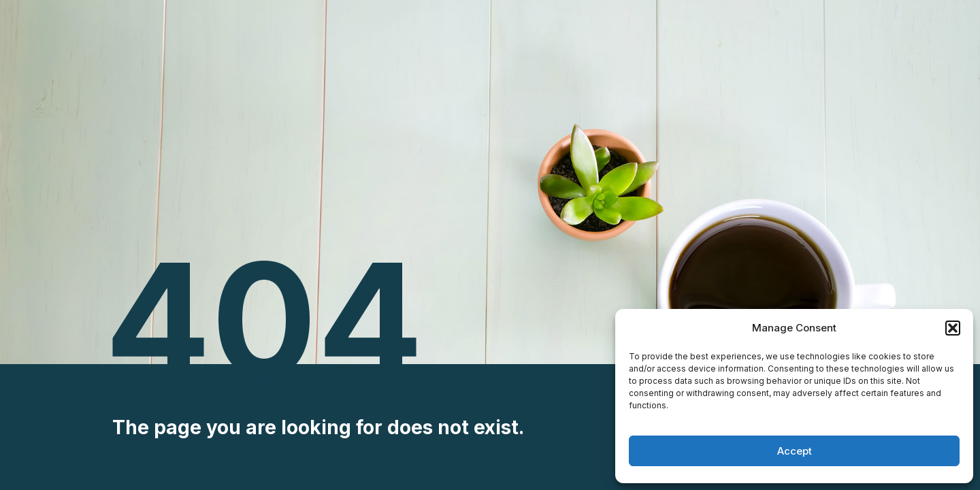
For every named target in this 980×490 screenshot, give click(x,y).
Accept (795, 451)
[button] (953, 328)
